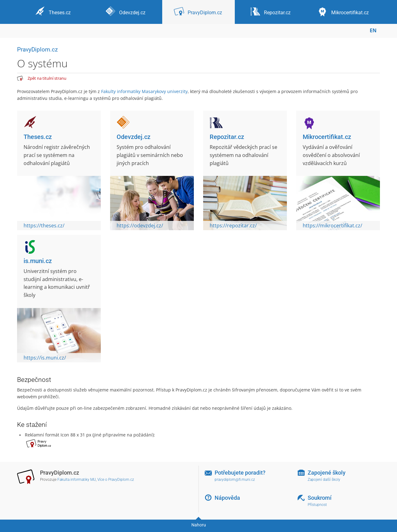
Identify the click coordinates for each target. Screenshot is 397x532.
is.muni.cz (38, 261)
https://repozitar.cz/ (233, 226)
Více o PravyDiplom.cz (116, 480)
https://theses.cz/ (44, 226)
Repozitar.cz (227, 137)
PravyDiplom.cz (37, 49)
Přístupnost (317, 505)
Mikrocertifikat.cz (327, 137)
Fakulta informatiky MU (77, 480)
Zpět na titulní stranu (47, 78)
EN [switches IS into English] (373, 30)
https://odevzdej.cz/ (140, 226)
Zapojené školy (327, 473)
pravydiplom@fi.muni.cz (235, 480)
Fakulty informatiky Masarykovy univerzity (144, 91)
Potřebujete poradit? (240, 473)
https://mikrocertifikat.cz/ (332, 226)
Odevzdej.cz (134, 137)
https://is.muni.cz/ (45, 358)
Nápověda (227, 498)
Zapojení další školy (324, 480)
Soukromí (320, 498)
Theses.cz (38, 137)
